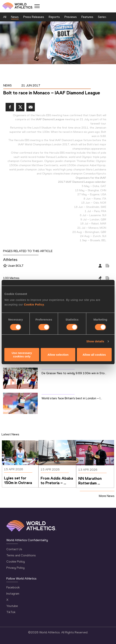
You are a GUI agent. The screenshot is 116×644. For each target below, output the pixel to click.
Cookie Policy (34, 304)
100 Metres (11, 278)
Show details (95, 341)
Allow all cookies (94, 355)
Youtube (12, 606)
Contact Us (14, 549)
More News (107, 496)
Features (87, 17)
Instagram (13, 594)
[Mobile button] (37, 6)
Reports (54, 17)
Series (102, 17)
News (15, 17)
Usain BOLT (16, 266)
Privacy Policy (15, 568)
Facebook (13, 587)
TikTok (11, 612)
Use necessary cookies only (22, 355)
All (5, 17)
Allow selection (58, 355)
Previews (71, 17)
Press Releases (34, 17)
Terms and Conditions (21, 555)
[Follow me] (5, 266)
